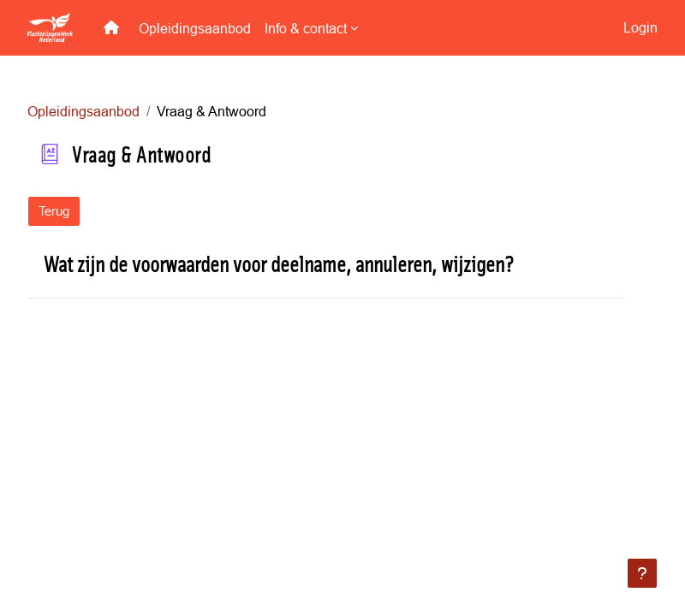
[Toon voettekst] (642, 573)
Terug (54, 211)
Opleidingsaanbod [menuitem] (195, 28)
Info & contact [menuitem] (306, 28)
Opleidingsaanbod (83, 111)
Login (640, 27)
